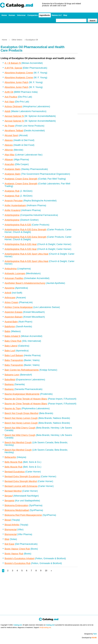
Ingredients (45, 15)
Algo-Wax (10, 155)
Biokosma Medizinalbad (17, 510)
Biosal (8, 520)
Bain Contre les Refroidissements (22, 370)
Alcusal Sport (11, 135)
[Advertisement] (49, 30)
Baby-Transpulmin (14, 360)
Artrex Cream (11, 302)
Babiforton (10, 327)
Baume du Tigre (13, 408)
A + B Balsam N (13, 63)
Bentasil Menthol (13, 491)
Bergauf (9, 496)
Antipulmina (11, 269)
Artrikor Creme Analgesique (19, 307)
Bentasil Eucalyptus (15, 472)
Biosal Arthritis (12, 525)
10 (46, 571)
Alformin (9, 150)
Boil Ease (9, 544)
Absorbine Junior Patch (16, 82)
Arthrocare (10, 298)
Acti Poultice (11, 97)
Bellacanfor (10, 457)
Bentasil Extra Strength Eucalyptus (22, 476)
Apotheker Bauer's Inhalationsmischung (25, 283)
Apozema (9, 288)
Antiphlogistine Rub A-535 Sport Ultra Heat (26, 254)
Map (65, 15)
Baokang (9, 384)
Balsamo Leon (12, 375)
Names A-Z (57, 15)
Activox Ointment (13, 106)
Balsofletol (10, 380)
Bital (7, 539)
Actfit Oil (9, 92)
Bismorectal (11, 530)
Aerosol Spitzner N (14, 116)
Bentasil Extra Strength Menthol (21, 481)
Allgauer (9, 160)
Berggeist (9, 501)
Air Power (10, 126)
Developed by (89, 638)
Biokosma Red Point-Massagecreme (23, 515)
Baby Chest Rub (13, 341)
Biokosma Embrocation (16, 505)
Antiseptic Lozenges (15, 273)
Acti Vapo (9, 102)
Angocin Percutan (14, 201)
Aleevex (9, 140)
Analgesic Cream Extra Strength (21, 179)
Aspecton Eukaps (14, 312)
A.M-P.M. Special (13, 68)
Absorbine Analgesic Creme (19, 73)
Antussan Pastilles (14, 278)
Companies (33, 15)
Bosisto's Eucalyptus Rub (18, 563)
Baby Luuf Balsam (14, 355)
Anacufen (9, 164)
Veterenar (21, 15)
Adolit (7, 111)
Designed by (90, 634)
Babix (7, 331)
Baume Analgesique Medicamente (22, 394)
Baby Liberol (11, 346)
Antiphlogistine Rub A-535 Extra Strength (25, 230)
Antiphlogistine (12, 215)
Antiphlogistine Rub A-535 (18, 225)
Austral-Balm (11, 322)
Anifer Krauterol (13, 210)
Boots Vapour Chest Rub (17, 549)
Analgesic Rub (12, 191)
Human (12, 15)
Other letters (17, 40)
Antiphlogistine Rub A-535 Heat (21, 244)
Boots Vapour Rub (14, 554)
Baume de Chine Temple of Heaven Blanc (26, 399)
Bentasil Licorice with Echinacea (21, 486)
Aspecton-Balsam (14, 317)
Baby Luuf (10, 351)
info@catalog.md (45, 628)
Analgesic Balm (13, 169)
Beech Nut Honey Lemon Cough (21, 418)
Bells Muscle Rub (13, 462)
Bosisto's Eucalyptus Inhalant (20, 558)
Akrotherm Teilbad (14, 131)
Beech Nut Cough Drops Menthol (21, 413)
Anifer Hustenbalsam (15, 205)
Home (4, 15)
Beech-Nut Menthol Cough (18, 442)
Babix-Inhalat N (12, 336)
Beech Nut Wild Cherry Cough (20, 428)
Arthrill (8, 293)
